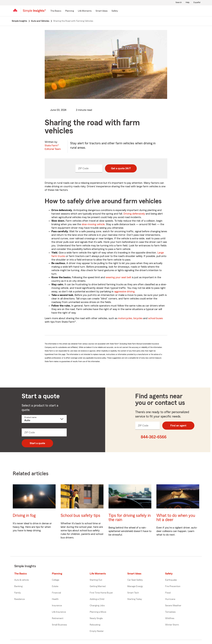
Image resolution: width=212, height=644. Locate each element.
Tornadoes (170, 612)
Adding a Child (97, 599)
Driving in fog (24, 516)
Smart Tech (133, 593)
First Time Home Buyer (101, 593)
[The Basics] (56, 11)
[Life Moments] (85, 11)
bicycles (138, 318)
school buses (155, 318)
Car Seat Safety (135, 580)
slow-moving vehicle (93, 224)
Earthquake (171, 580)
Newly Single (96, 618)
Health (55, 599)
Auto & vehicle (22, 580)
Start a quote (37, 443)
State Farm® (53, 147)
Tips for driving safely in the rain (130, 518)
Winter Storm (172, 625)
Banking (18, 586)
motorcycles (125, 318)
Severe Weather (173, 606)
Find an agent (178, 426)
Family (18, 593)
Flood (168, 593)
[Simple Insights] (34, 12)
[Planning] (70, 11)
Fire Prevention (173, 586)
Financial (56, 593)
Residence (19, 599)
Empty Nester (97, 631)
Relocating (95, 625)
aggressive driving (124, 292)
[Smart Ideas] (102, 11)
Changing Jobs (97, 606)
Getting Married (98, 586)
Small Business (59, 625)
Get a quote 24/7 (121, 168)
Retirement (58, 618)
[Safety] (115, 11)
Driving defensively (134, 214)
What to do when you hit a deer (176, 518)
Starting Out (96, 580)
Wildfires (170, 618)
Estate (55, 586)
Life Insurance (59, 612)
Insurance (57, 606)
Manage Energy (135, 586)
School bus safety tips (80, 516)
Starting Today (135, 599)
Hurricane (170, 599)
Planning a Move (98, 612)
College (56, 580)
